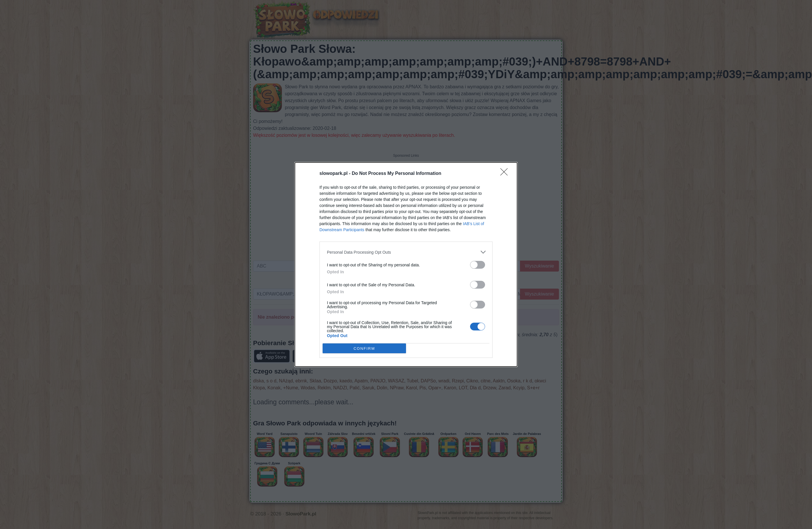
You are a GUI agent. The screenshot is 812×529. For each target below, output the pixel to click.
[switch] (478, 265)
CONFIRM (364, 348)
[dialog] (406, 264)
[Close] (506, 174)
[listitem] (406, 252)
